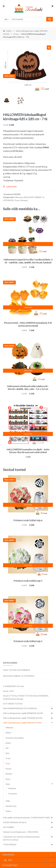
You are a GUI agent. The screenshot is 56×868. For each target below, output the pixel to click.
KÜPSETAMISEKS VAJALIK (15, 822)
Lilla (7, 748)
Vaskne (8, 811)
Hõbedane (9, 728)
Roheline (9, 774)
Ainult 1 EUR (8, 691)
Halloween (19, 197)
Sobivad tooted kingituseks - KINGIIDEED (21, 832)
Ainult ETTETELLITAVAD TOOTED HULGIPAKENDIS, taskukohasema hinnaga (26, 697)
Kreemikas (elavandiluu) (15, 738)
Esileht (9, 31)
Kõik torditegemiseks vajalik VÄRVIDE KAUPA (22, 723)
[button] (49, 48)
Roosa (8, 779)
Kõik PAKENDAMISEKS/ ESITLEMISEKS (20, 708)
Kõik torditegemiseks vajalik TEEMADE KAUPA (23, 718)
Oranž (8, 758)
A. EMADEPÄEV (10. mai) (13, 686)
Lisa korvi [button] (28, 244)
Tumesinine (13, 794)
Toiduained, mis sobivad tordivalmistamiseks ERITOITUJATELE (21, 838)
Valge (8, 801)
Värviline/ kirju (11, 806)
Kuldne (8, 743)
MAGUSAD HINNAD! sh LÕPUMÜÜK (19, 676)
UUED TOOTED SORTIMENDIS (17, 670)
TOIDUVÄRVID (10, 844)
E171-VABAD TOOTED (13, 704)
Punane (8, 769)
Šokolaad (24, 200)
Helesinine (12, 788)
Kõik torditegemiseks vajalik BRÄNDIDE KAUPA (23, 713)
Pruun (16, 34)
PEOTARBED (9, 827)
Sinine (8, 784)
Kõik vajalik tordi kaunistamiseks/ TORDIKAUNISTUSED (27, 818)
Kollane (8, 733)
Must (7, 753)
